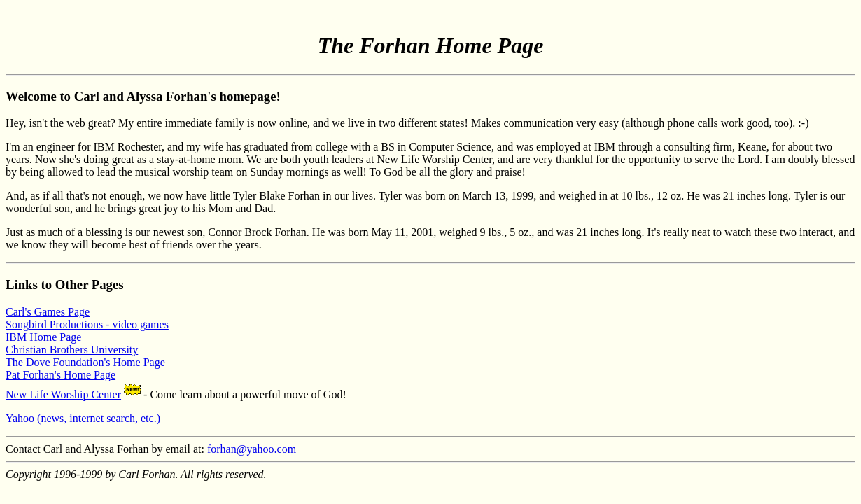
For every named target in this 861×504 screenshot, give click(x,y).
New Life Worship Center (63, 394)
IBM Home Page (43, 337)
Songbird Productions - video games (87, 324)
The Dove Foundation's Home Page (85, 362)
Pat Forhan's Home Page (61, 375)
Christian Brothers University (72, 350)
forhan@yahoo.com (252, 449)
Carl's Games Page (48, 312)
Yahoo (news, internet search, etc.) (83, 418)
